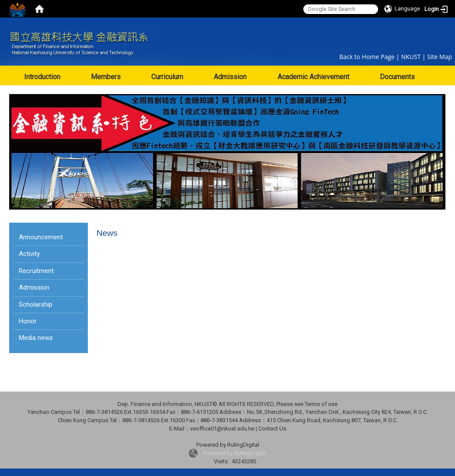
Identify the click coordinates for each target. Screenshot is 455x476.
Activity (29, 254)
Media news (36, 338)
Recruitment (36, 271)
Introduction (42, 77)
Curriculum (167, 77)
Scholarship (36, 304)
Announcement (41, 237)
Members (106, 77)
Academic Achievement (313, 77)
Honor (28, 321)
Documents (397, 77)
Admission (230, 77)
